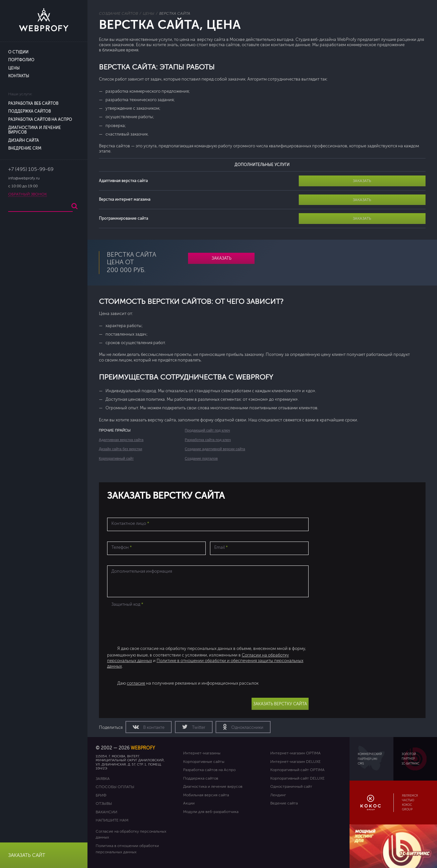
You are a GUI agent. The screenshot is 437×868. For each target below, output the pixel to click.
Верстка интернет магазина (125, 199)
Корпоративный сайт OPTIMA (297, 770)
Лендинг (278, 795)
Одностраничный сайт (291, 786)
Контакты (19, 76)
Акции (189, 803)
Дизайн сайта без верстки (121, 449)
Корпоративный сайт (116, 458)
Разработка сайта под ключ (208, 440)
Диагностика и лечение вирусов (213, 786)
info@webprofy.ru (24, 178)
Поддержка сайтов (29, 111)
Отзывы (104, 803)
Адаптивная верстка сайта (123, 181)
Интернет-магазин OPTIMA (295, 753)
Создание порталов (201, 458)
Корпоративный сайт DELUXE (297, 778)
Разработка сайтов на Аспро (40, 120)
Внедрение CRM (25, 148)
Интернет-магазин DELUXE (295, 762)
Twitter (198, 728)
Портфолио (21, 60)
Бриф (101, 795)
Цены (14, 68)
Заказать (362, 181)
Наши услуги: (20, 94)
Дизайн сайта (24, 141)
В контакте (153, 728)
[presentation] (157, 622)
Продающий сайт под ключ (207, 430)
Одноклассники (247, 728)
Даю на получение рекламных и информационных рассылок (188, 683)
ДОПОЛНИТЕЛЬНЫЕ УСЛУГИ (262, 165)
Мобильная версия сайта (206, 795)
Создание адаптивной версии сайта (215, 449)
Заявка (103, 779)
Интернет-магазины (202, 753)
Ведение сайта (284, 803)
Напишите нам (112, 820)
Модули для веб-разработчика (211, 812)
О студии (18, 52)
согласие (136, 683)
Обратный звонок (28, 194)
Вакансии (106, 812)
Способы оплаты (115, 787)
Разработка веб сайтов (33, 104)
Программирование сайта (123, 218)
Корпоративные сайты (204, 762)
